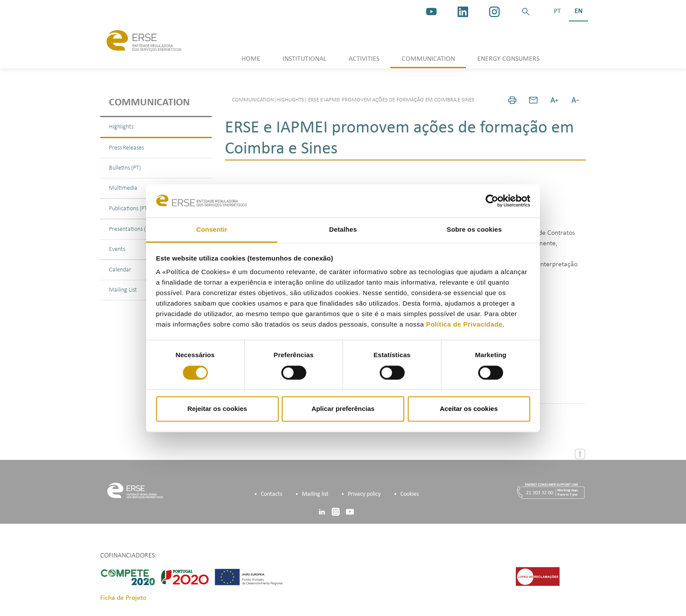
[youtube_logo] (431, 12)
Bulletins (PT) (125, 168)
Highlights (121, 127)
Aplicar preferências (343, 409)
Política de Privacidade (464, 325)
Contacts (271, 494)
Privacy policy (364, 494)
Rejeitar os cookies (217, 409)
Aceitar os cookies (469, 409)
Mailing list (315, 494)
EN (578, 11)
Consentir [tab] (212, 230)
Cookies (409, 494)
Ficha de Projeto (123, 598)
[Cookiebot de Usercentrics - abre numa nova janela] (492, 201)
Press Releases (126, 148)
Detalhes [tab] (343, 230)
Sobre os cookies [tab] (474, 230)
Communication (149, 103)
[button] (526, 12)
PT (557, 11)
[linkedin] (463, 12)
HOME (251, 59)
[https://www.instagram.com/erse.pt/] (494, 12)
